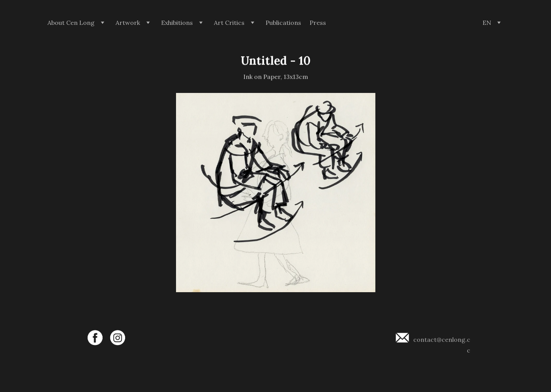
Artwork (128, 23)
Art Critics (229, 23)
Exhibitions (177, 23)
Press (318, 23)
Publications (283, 23)
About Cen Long (71, 23)
